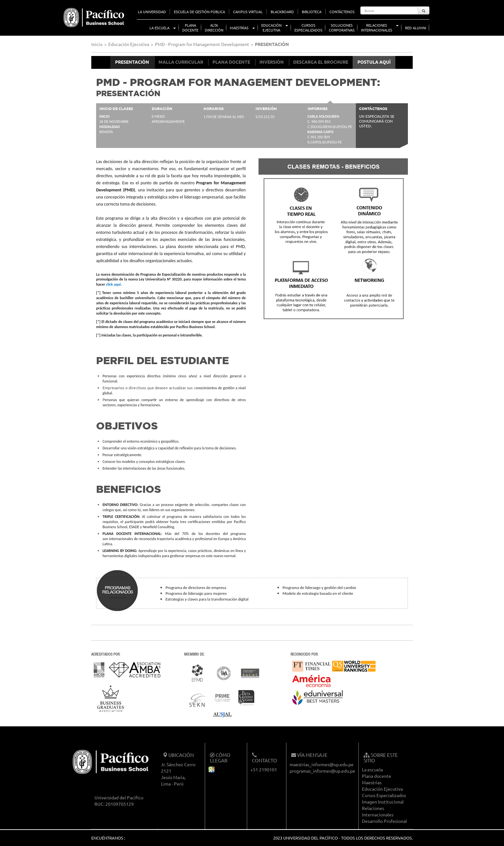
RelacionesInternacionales (377, 28)
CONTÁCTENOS (342, 12)
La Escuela (159, 28)
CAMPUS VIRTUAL (248, 12)
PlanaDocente (190, 28)
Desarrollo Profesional (384, 821)
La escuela (372, 769)
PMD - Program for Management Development (202, 44)
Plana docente (377, 776)
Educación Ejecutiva (129, 44)
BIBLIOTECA (312, 12)
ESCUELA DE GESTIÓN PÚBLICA (199, 12)
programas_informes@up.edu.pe (322, 771)
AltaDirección (214, 28)
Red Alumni (416, 28)
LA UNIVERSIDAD (152, 12)
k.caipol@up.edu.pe (325, 142)
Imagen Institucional (383, 802)
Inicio (97, 44)
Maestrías (239, 28)
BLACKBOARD (282, 12)
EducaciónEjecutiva (271, 28)
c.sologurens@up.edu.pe (330, 127)
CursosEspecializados (308, 28)
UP (58, 7)
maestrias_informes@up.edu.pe (322, 764)
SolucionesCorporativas (342, 28)
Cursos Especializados (384, 795)
